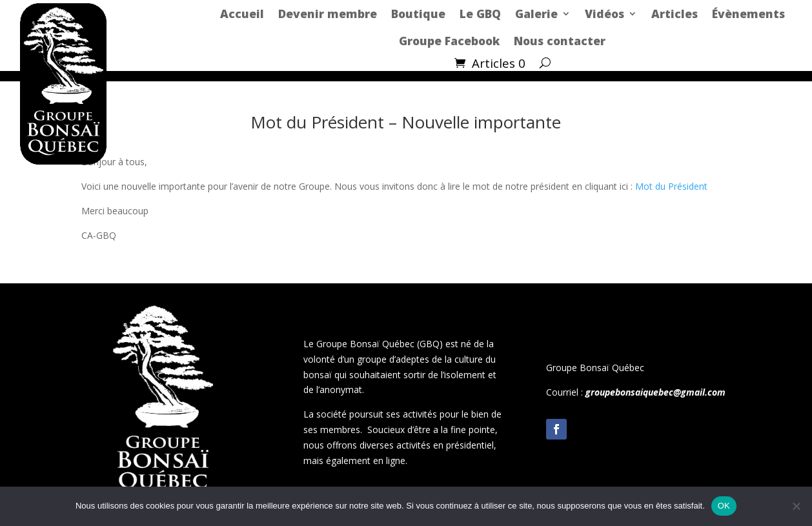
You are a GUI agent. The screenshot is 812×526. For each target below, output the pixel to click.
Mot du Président (671, 186)
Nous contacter (560, 41)
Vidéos (604, 14)
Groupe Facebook (449, 41)
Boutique (418, 14)
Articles (675, 14)
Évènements (748, 14)
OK (724, 506)
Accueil (242, 14)
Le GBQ (480, 14)
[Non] (796, 506)
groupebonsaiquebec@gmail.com (655, 392)
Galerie (536, 14)
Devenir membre (328, 14)
